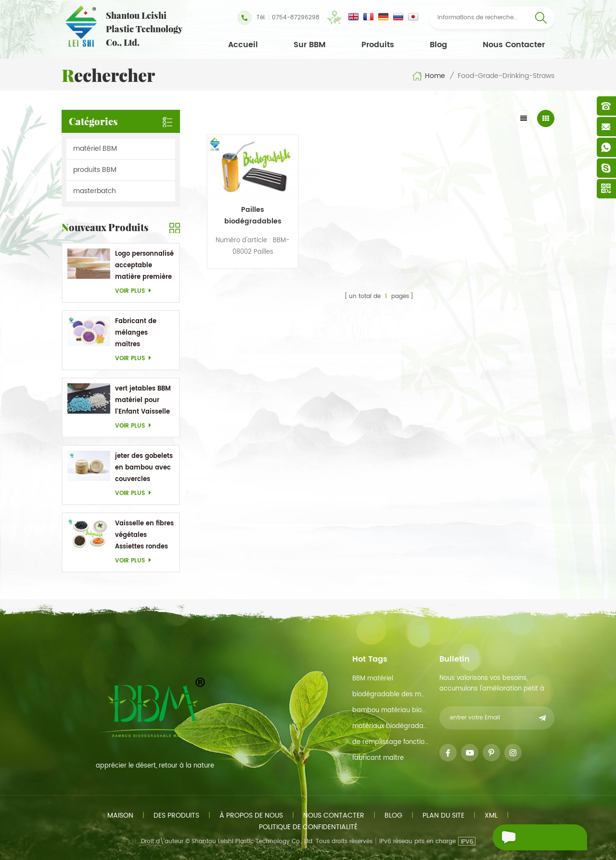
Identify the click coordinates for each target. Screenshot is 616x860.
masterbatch (95, 191)
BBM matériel (373, 679)
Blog (438, 45)
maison (120, 815)
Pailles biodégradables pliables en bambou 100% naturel (248, 209)
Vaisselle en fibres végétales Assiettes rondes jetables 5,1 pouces (144, 536)
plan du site (443, 815)
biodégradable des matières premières (391, 695)
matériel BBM (95, 149)
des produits (176, 815)
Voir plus (136, 291)
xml (491, 815)
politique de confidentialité (308, 827)
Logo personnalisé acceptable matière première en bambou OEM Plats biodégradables (144, 266)
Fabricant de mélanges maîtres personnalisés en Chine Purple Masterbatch (143, 333)
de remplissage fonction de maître (391, 742)
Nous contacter (514, 45)
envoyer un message (524, 839)
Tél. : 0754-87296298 (278, 18)
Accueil (243, 45)
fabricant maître (378, 758)
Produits (378, 45)
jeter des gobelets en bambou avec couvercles (144, 468)
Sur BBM (310, 45)
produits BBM (95, 170)
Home (429, 76)
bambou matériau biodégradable (391, 710)
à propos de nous (251, 815)
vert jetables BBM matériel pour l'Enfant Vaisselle (143, 400)
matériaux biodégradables (391, 726)
